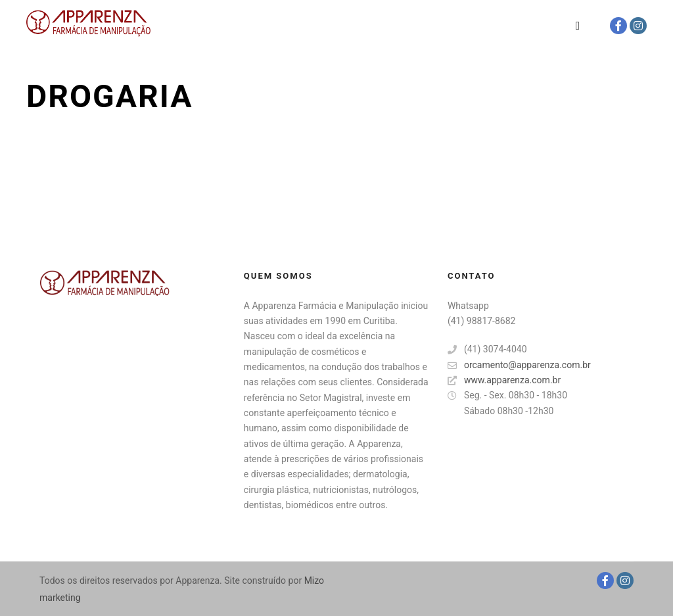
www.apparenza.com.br (504, 380)
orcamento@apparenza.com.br (519, 365)
